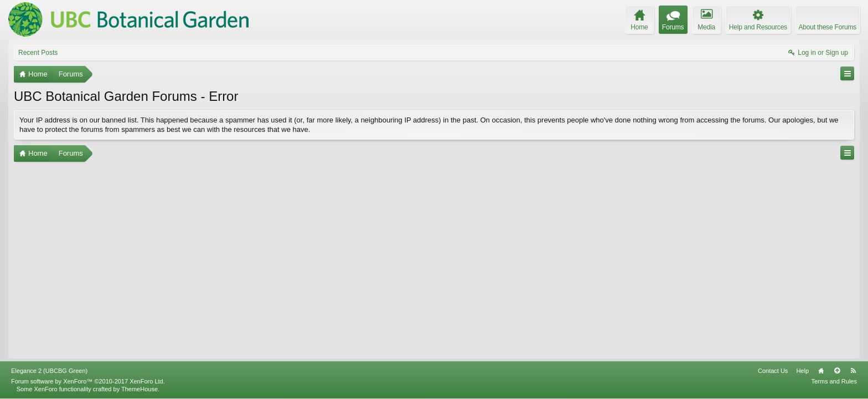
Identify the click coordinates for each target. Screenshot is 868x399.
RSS (853, 371)
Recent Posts (38, 53)
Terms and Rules (834, 381)
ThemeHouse (139, 389)
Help (802, 371)
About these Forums (828, 27)
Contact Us (773, 371)
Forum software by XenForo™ (88, 381)
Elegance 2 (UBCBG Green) (49, 371)
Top (837, 371)
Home (821, 371)
